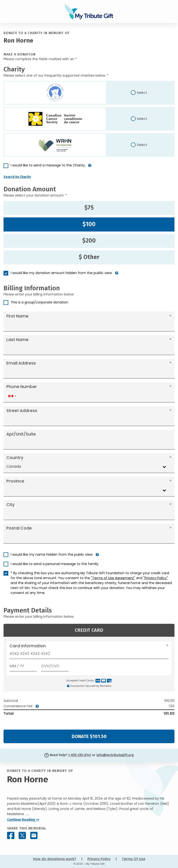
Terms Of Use (134, 859)
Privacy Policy (99, 859)
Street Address (22, 411)
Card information (28, 646)
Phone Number (22, 387)
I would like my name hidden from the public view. (52, 554)
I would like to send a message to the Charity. (48, 165)
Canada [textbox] (14, 466)
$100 (89, 224)
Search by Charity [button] (17, 177)
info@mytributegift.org (115, 755)
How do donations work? (55, 859)
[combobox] (12, 396)
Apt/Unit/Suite (21, 434)
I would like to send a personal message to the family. (55, 564)
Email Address (21, 363)
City (10, 505)
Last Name (17, 340)
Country (15, 458)
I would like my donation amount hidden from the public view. (62, 273)
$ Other (89, 257)
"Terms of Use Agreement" (113, 578)
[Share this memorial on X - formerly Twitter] (22, 835)
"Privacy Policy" (156, 578)
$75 (89, 208)
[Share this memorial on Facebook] (11, 835)
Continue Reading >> (23, 820)
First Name (17, 316)
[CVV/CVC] (55, 665)
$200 (89, 241)
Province (15, 481)
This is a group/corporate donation (39, 302)
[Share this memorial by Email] (34, 835)
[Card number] (89, 655)
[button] (90, 167)
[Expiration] (23, 665)
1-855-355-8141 (80, 755)
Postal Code (19, 528)
